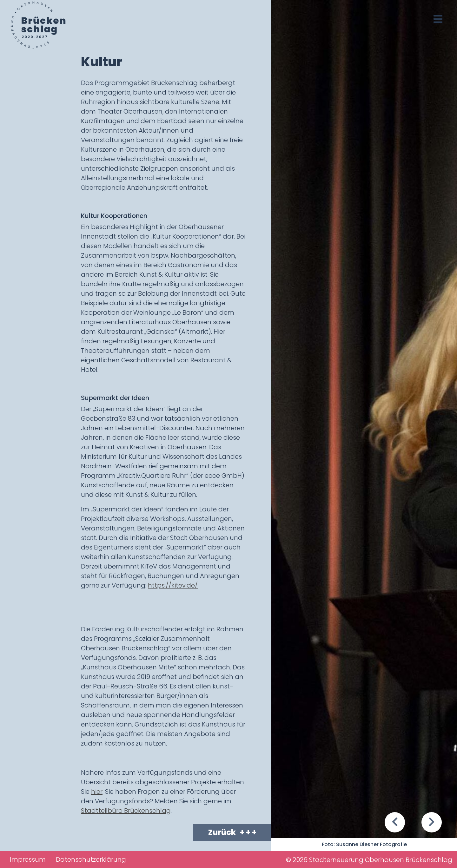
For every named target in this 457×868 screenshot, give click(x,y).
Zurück (232, 832)
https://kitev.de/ (173, 585)
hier (97, 792)
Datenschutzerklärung (91, 859)
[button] (395, 822)
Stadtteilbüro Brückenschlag (126, 811)
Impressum (28, 859)
